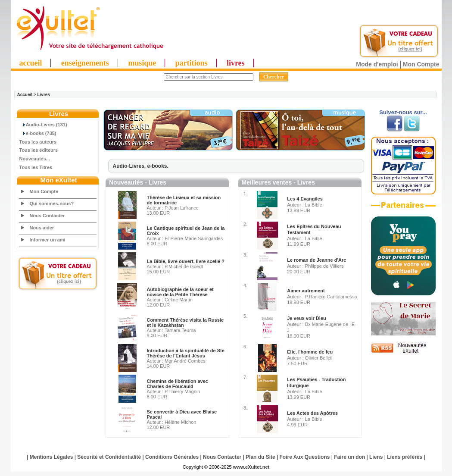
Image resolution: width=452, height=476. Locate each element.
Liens (376, 457)
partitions (192, 63)
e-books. (158, 166)
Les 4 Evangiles (305, 199)
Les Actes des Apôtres (312, 413)
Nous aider (42, 228)
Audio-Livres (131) (43, 125)
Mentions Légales (51, 457)
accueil (31, 63)
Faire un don (349, 457)
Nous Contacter (47, 216)
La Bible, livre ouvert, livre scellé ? (186, 261)
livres (236, 63)
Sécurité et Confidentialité (109, 457)
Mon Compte (421, 64)
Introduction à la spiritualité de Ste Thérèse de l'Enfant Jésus (186, 353)
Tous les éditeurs (39, 150)
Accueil (25, 95)
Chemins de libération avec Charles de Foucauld (178, 384)
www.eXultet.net (251, 467)
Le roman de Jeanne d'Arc (316, 260)
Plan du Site (260, 457)
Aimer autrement (306, 291)
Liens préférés (405, 457)
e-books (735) (38, 133)
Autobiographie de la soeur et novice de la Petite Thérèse (180, 292)
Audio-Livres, (130, 166)
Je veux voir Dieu (307, 318)
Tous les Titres (36, 167)
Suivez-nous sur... (403, 112)
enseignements (85, 63)
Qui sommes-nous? (52, 204)
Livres (43, 95)
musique (142, 63)
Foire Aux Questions (305, 457)
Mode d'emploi (377, 64)
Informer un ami (48, 240)
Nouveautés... (35, 159)
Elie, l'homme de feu (310, 352)
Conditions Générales (172, 457)
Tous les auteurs (38, 142)
